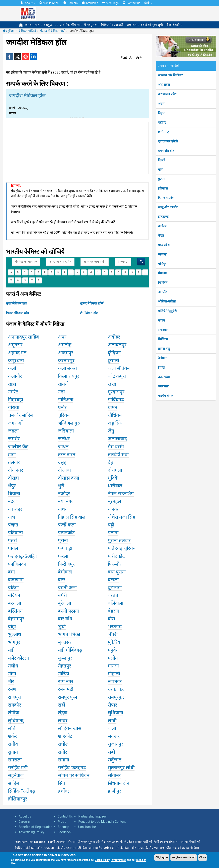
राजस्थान (163, 330)
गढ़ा (61, 392)
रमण (12, 689)
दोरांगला (115, 470)
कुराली (113, 361)
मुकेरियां (115, 642)
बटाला (113, 580)
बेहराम (114, 611)
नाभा (12, 517)
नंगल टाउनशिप (121, 494)
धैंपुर (12, 486)
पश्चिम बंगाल (166, 396)
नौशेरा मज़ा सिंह (121, 517)
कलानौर (15, 376)
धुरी (61, 486)
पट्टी (111, 525)
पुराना (63, 540)
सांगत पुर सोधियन (74, 775)
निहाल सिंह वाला (72, 517)
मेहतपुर (65, 666)
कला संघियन (119, 368)
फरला (63, 556)
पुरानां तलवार (119, 540)
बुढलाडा (115, 588)
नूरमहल (114, 501)
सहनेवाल (16, 775)
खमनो (63, 384)
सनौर (63, 752)
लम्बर (63, 721)
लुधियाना (115, 713)
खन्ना (12, 384)
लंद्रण (63, 713)
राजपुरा (14, 697)
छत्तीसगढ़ (163, 132)
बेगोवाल (65, 572)
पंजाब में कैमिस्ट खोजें (53, 31)
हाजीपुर (115, 791)
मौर (11, 681)
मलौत (113, 658)
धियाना (14, 494)
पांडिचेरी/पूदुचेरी (167, 311)
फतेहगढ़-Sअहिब (23, 556)
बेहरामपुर (16, 619)
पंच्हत (13, 525)
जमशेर (14, 439)
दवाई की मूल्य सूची (153, 25)
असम (161, 104)
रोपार (112, 705)
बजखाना (16, 580)
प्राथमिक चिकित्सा (71, 25)
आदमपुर (66, 353)
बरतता (114, 595)
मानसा (113, 666)
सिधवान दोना (119, 783)
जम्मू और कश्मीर (168, 207)
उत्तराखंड (163, 386)
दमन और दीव (166, 151)
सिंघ (62, 783)
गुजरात (162, 179)
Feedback (65, 832)
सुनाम (13, 752)
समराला (15, 760)
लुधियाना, (16, 721)
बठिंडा (13, 588)
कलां (12, 368)
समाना (64, 760)
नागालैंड (163, 292)
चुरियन (64, 415)
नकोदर (64, 494)
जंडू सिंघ (115, 423)
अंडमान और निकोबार (170, 75)
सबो (111, 752)
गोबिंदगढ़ (116, 400)
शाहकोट (65, 736)
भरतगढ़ (115, 627)
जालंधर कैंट (18, 447)
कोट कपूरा (117, 376)
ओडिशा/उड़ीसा (167, 301)
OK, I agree (162, 857)
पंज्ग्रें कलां (67, 525)
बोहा (12, 627)
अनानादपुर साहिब (23, 337)
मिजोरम (163, 283)
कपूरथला (16, 361)
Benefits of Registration (35, 827)
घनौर (62, 407)
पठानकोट (66, 533)
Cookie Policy (102, 860)
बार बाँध (65, 619)
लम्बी (112, 721)
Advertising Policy (32, 832)
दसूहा (63, 462)
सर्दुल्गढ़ (115, 760)
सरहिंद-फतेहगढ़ (72, 768)
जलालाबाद (117, 439)
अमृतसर (15, 345)
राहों (62, 705)
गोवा (161, 170)
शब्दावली (133, 25)
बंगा (11, 572)
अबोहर (114, 337)
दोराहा (13, 478)
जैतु (111, 431)
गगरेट (13, 392)
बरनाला (15, 603)
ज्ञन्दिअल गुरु (69, 423)
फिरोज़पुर (66, 564)
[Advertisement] (77, 147)
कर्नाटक (162, 226)
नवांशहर (15, 509)
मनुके (112, 650)
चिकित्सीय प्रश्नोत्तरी (113, 25)
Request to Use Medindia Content (102, 822)
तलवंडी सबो (118, 455)
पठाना (113, 533)
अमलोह (65, 345)
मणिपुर (162, 264)
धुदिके (113, 478)
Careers (70, 3)
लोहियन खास (70, 728)
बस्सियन (15, 611)
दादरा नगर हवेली (168, 141)
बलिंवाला (116, 603)
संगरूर (114, 736)
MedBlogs (110, 3)
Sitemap (63, 827)
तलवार (14, 462)
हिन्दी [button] (148, 3)
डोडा (12, 455)
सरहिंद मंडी (18, 768)
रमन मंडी (66, 689)
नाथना (63, 509)
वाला (112, 728)
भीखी (113, 634)
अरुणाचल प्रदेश (167, 94)
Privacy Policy (118, 860)
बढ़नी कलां (67, 588)
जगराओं (15, 423)
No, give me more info (184, 857)
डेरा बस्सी (116, 447)
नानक (113, 509)
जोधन (63, 447)
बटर (62, 580)
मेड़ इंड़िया (9, 31)
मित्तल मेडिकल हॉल (17, 313)
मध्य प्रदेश (164, 245)
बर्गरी (62, 595)
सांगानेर (114, 775)
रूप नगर (66, 681)
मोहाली (114, 674)
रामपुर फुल (68, 697)
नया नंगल (66, 501)
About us (25, 816)
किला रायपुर (69, 376)
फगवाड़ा (65, 548)
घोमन (113, 407)
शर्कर (12, 736)
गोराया (14, 407)
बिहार (161, 113)
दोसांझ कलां (69, 478)
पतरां (12, 540)
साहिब (14, 783)
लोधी (12, 728)
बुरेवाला (65, 603)
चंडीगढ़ (162, 122)
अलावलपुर (117, 345)
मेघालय (162, 273)
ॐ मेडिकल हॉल (89, 313)
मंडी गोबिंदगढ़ (70, 650)
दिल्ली (161, 160)
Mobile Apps (49, 3)
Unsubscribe (87, 827)
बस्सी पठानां (68, 611)
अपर (62, 337)
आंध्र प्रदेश (164, 85)
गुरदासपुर (116, 392)
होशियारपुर (18, 799)
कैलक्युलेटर (92, 25)
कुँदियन (114, 353)
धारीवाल (115, 486)
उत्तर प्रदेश (164, 377)
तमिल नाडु (164, 349)
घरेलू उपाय (51, 25)
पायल (13, 548)
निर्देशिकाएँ (175, 25)
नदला (13, 501)
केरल (161, 235)
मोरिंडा (64, 674)
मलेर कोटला (18, 658)
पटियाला (15, 533)
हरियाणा (163, 188)
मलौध (13, 666)
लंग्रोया (14, 713)
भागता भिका (69, 634)
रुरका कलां (117, 689)
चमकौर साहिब (20, 415)
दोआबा (64, 470)
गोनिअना (66, 400)
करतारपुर (66, 361)
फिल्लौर (115, 564)
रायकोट (15, 705)
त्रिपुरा (161, 367)
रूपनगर (115, 681)
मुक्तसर (65, 642)
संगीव (13, 744)
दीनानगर (16, 470)
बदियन (14, 595)
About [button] (28, 3)
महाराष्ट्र (162, 254)
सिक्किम (163, 339)
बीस (111, 619)
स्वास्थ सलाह (33, 25)
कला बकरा (67, 368)
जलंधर (64, 439)
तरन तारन (67, 455)
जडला (13, 431)
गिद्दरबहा (16, 400)
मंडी (11, 650)
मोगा (12, 674)
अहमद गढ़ (17, 353)
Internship (90, 3)
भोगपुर (14, 642)
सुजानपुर (116, 744)
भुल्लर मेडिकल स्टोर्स (91, 303)
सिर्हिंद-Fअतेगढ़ (22, 791)
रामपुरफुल (117, 697)
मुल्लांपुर (65, 658)
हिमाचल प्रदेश (166, 198)
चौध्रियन (115, 415)
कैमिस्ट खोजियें (27, 31)
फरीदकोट (116, 556)
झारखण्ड (163, 217)
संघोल (63, 744)
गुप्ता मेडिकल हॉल (17, 303)
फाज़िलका (17, 564)
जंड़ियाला (66, 431)
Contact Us (131, 3)
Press (62, 822)
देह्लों (111, 462)
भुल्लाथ (15, 634)
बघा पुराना (117, 572)
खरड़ (112, 384)
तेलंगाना (163, 358)
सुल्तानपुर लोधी (121, 768)
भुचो (62, 627)
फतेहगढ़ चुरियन (122, 548)
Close (203, 857)
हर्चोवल (64, 791)
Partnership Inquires (93, 816)
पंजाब (161, 320)
